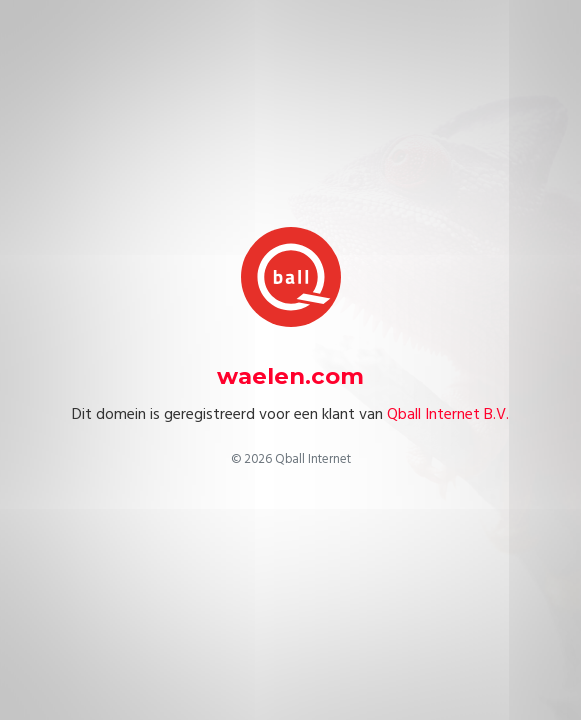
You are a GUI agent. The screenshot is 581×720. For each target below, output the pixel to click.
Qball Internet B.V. (448, 414)
